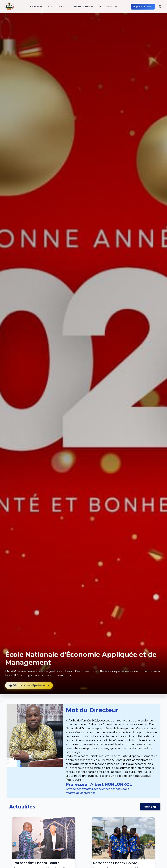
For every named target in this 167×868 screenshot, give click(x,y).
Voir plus (150, 807)
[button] (84, 688)
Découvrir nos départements (26, 687)
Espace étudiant (143, 7)
